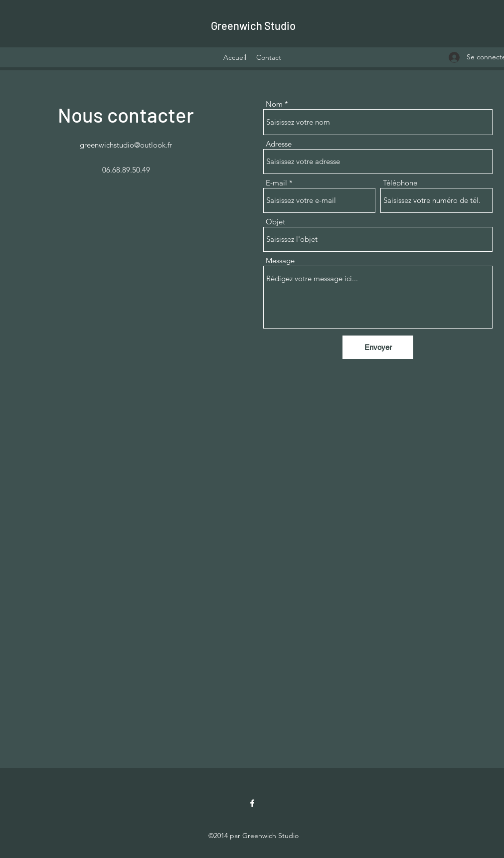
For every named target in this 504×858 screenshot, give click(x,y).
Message (280, 260)
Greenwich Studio (253, 25)
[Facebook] (252, 803)
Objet (275, 222)
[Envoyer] (378, 347)
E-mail (276, 183)
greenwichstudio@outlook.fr (126, 145)
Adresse (279, 144)
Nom (274, 104)
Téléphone (400, 183)
